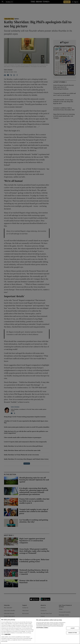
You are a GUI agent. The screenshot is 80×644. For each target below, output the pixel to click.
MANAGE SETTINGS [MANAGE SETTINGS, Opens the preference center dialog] (73, 633)
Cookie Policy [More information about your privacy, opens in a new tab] (7, 634)
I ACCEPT (73, 628)
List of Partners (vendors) (42, 628)
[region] (40, 631)
